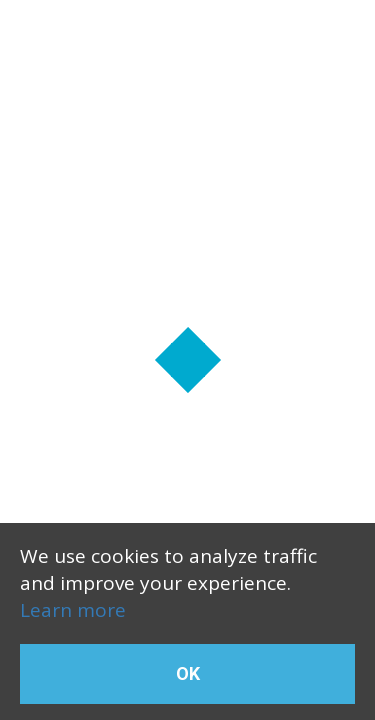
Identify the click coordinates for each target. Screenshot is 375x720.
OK (188, 673)
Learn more (73, 610)
